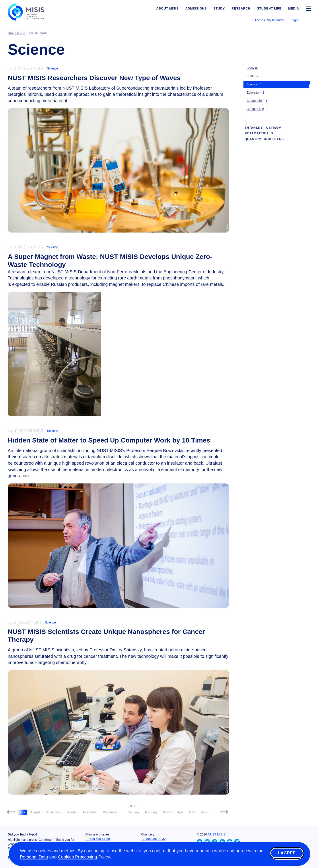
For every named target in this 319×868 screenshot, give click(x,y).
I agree (287, 853)
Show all (252, 68)
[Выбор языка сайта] (308, 20)
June (204, 812)
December (110, 812)
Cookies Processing (77, 857)
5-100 (251, 76)
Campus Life (255, 109)
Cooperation (255, 101)
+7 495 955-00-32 (153, 839)
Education (253, 92)
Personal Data (34, 857)
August (35, 812)
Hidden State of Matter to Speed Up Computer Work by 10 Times (109, 440)
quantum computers (264, 139)
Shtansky (254, 128)
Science (53, 68)
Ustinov (274, 128)
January (134, 812)
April (180, 812)
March (167, 812)
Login (295, 20)
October (72, 812)
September (53, 812)
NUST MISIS (217, 834)
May (192, 812)
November (90, 812)
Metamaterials (259, 133)
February (151, 812)
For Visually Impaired (269, 20)
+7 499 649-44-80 (98, 839)
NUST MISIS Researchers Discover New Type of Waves (94, 78)
